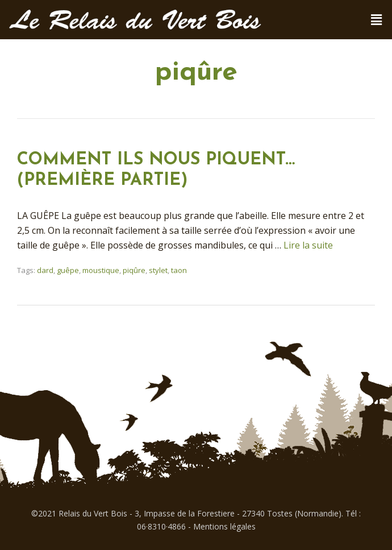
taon (179, 270)
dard (45, 270)
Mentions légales (224, 526)
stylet (158, 270)
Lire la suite (308, 245)
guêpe (68, 270)
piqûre (134, 270)
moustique (101, 270)
